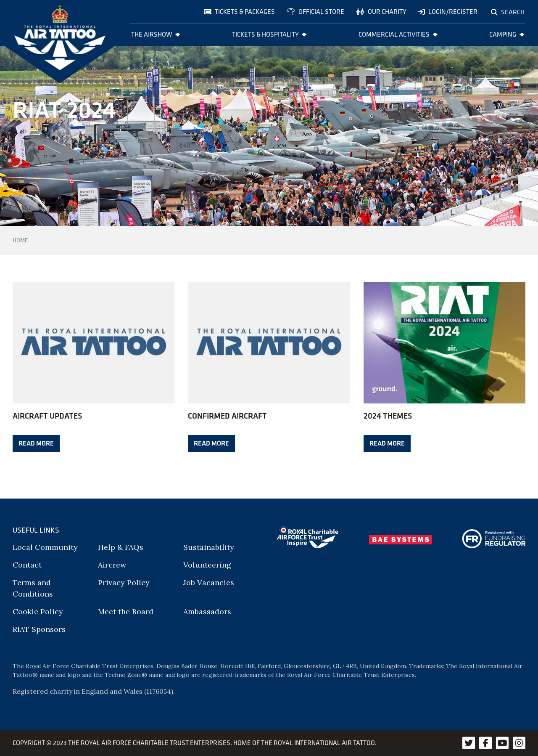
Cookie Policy (38, 611)
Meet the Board (126, 611)
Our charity (381, 12)
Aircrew (112, 565)
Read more (36, 443)
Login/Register (448, 12)
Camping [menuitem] (507, 34)
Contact (27, 565)
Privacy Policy (124, 582)
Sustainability (209, 547)
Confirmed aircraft (227, 415)
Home (20, 240)
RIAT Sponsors (39, 629)
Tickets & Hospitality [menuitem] (270, 34)
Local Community (45, 547)
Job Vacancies (209, 582)
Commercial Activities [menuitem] (398, 34)
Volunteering (207, 565)
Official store (315, 12)
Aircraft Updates (47, 415)
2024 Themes (388, 415)
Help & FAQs (121, 547)
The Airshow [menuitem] (156, 34)
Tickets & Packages (239, 12)
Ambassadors (207, 611)
